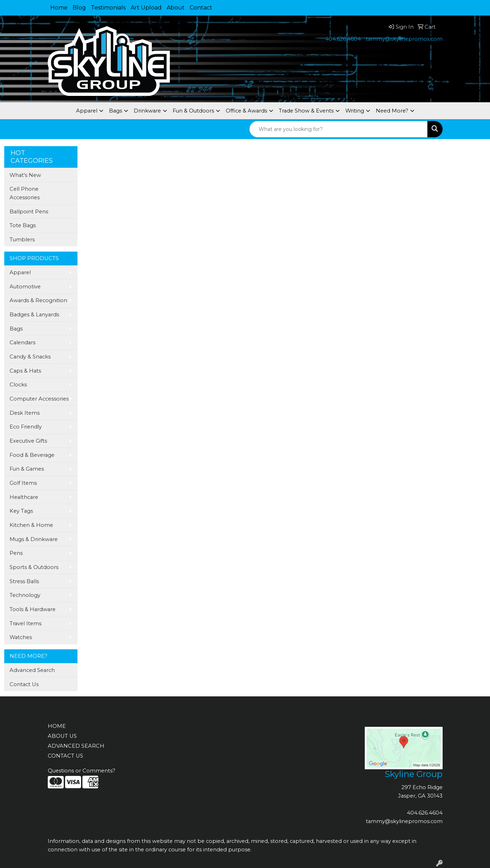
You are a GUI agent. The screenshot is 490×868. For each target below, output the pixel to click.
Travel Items (25, 623)
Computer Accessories (39, 399)
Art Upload (146, 8)
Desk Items (25, 413)
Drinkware (147, 111)
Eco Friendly (26, 427)
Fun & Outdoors (193, 111)
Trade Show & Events (306, 111)
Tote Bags (23, 225)
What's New (25, 175)
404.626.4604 (343, 39)
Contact (201, 8)
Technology (25, 595)
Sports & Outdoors (34, 567)
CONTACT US (65, 756)
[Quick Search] (339, 129)
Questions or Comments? (82, 771)
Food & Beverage (32, 455)
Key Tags (21, 511)
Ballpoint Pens (29, 212)
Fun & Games (27, 469)
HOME (57, 726)
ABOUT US (62, 736)
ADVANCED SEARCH (76, 746)
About (176, 8)
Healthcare (24, 497)
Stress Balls (24, 581)
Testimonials (108, 8)
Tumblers (22, 240)
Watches (21, 637)
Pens (16, 553)
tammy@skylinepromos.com (404, 39)
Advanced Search (32, 670)
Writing (355, 111)
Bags (116, 111)
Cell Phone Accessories (25, 193)
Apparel (87, 111)
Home (59, 8)
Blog (79, 8)
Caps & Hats (25, 371)
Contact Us (24, 684)
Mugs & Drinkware (34, 539)
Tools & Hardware (33, 609)
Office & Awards (246, 111)
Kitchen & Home (31, 525)
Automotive (25, 287)
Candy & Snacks (30, 357)
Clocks (18, 385)
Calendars (22, 343)
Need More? (392, 111)
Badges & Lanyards (34, 315)
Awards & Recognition (38, 300)
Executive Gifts (28, 441)
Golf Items (23, 483)
